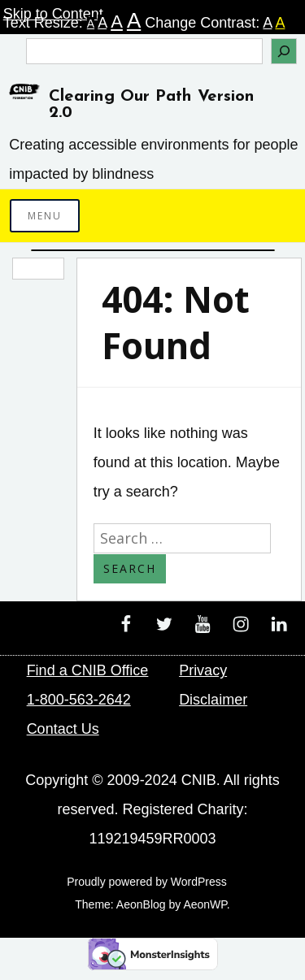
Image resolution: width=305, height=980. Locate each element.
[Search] (284, 51)
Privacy (203, 670)
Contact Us (63, 729)
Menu (45, 216)
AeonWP (205, 904)
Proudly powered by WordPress (147, 882)
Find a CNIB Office (88, 670)
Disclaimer (213, 700)
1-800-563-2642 (79, 700)
